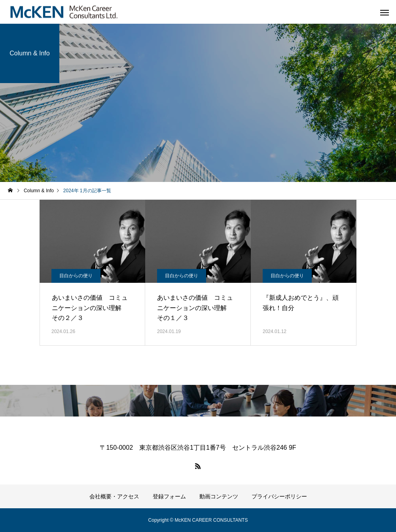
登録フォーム (169, 496)
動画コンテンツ (219, 496)
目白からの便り (76, 276)
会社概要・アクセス (114, 496)
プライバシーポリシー (279, 496)
